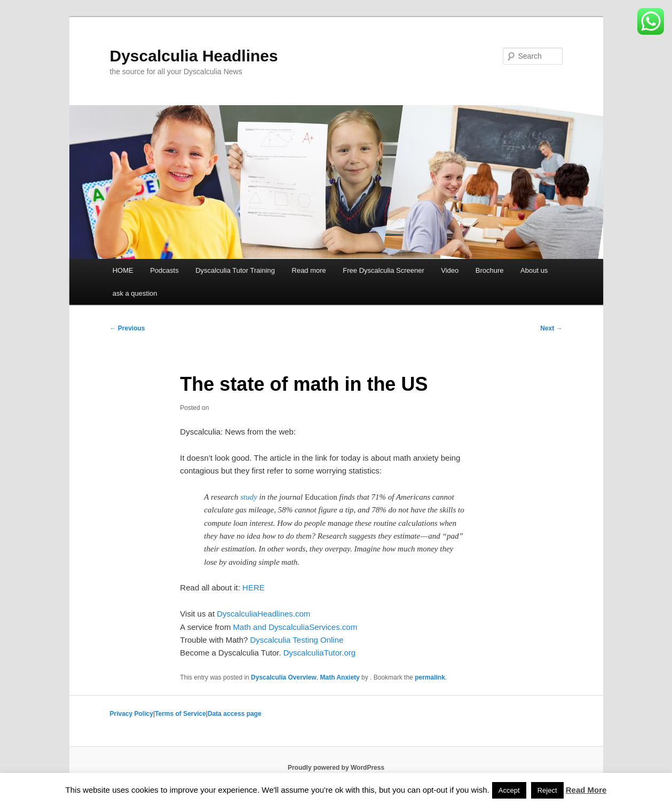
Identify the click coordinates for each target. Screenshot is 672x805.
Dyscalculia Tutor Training (235, 270)
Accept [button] (509, 790)
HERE (254, 587)
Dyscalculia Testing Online (297, 640)
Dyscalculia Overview (284, 677)
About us (534, 270)
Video (450, 270)
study (249, 497)
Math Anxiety (340, 677)
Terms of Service (180, 714)
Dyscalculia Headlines (194, 56)
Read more (309, 270)
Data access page (235, 714)
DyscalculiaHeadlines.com (263, 614)
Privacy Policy (132, 714)
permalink (430, 677)
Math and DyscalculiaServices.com (295, 627)
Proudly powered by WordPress (336, 768)
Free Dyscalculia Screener (383, 270)
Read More (586, 790)
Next (551, 328)
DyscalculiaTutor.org (319, 653)
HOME (123, 270)
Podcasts (164, 270)
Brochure (490, 270)
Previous (128, 328)
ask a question (135, 293)
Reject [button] (547, 790)
